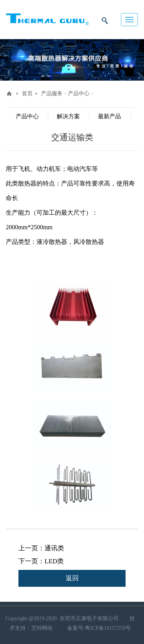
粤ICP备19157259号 (108, 628)
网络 (48, 628)
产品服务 (52, 94)
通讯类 (54, 548)
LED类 (54, 561)
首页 (27, 94)
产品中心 (79, 94)
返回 (72, 578)
